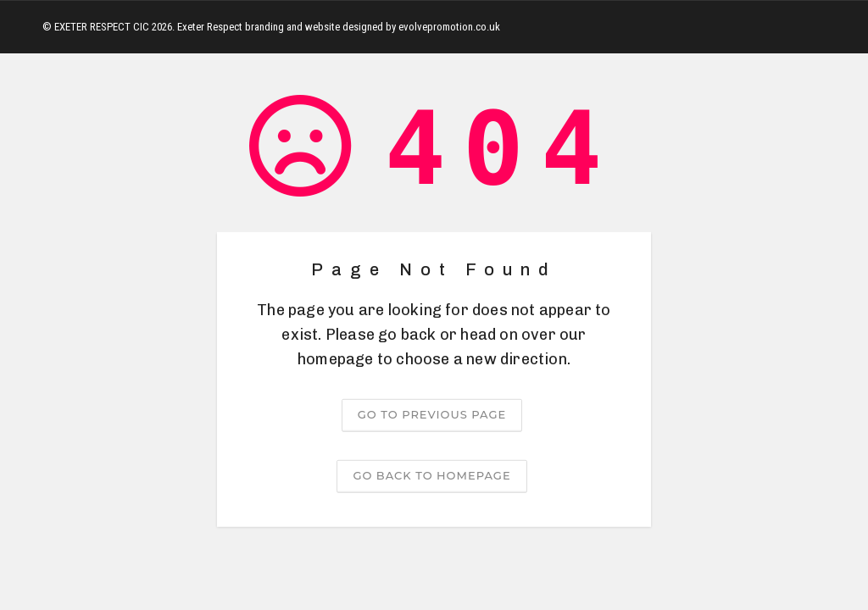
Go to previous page (432, 414)
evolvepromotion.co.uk (449, 27)
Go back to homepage (431, 475)
